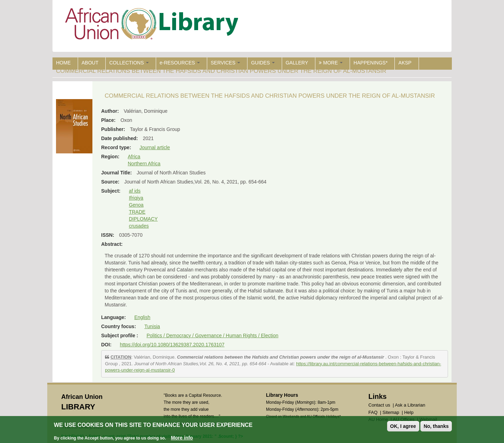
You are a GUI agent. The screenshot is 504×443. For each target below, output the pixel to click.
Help (409, 412)
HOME (63, 63)
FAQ (373, 412)
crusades (139, 226)
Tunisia (152, 326)
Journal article (155, 147)
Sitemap (391, 412)
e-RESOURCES (180, 63)
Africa (134, 157)
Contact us (379, 405)
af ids (135, 191)
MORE (331, 63)
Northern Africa (144, 164)
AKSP (405, 63)
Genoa (136, 205)
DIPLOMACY (143, 219)
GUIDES (263, 63)
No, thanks (436, 427)
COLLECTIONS (129, 63)
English (142, 317)
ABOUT (90, 63)
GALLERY (297, 63)
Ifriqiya (136, 198)
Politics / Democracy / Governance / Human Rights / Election (213, 335)
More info (182, 438)
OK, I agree (403, 427)
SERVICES (225, 63)
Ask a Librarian (410, 405)
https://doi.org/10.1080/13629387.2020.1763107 (172, 345)
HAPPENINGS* (370, 63)
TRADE (137, 212)
